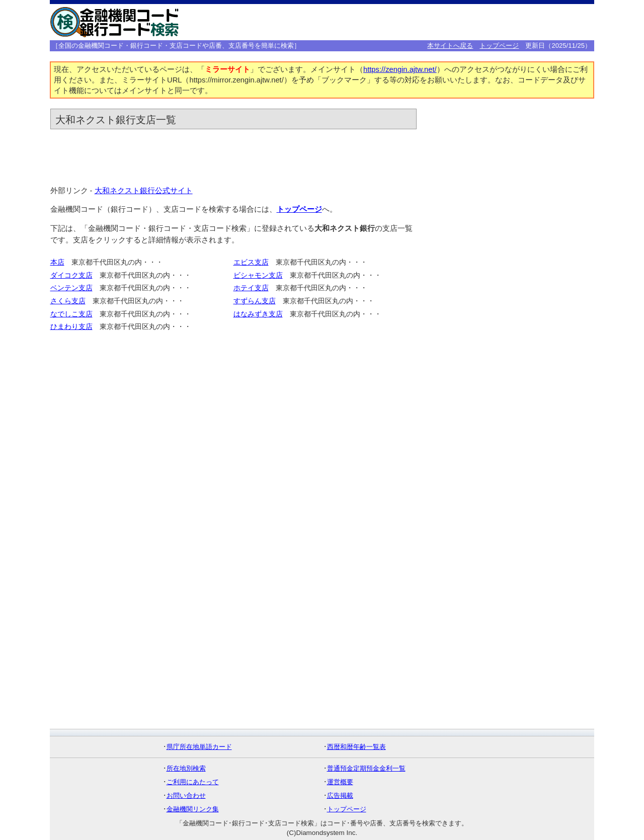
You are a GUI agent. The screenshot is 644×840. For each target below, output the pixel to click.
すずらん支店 (255, 301)
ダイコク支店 (71, 275)
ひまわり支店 (71, 327)
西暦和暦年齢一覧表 (356, 747)
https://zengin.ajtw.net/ (400, 69)
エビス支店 (251, 262)
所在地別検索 (186, 768)
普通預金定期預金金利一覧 (366, 768)
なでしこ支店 (71, 314)
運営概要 (340, 782)
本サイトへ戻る (450, 46)
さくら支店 (68, 301)
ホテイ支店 (251, 288)
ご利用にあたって (193, 782)
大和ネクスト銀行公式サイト (144, 191)
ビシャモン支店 (258, 275)
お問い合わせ (186, 795)
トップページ (499, 46)
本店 (57, 262)
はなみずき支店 (258, 314)
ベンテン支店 (71, 288)
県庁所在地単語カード (199, 747)
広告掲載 (340, 795)
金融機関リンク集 (193, 809)
